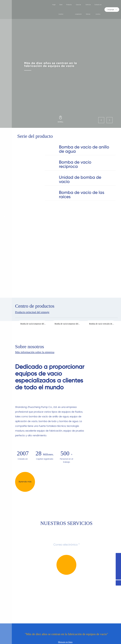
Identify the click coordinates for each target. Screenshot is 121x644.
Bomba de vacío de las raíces (82, 195)
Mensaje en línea (65, 642)
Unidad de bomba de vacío (80, 179)
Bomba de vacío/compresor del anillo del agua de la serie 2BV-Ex (66, 325)
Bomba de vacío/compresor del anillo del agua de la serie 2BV (32, 325)
